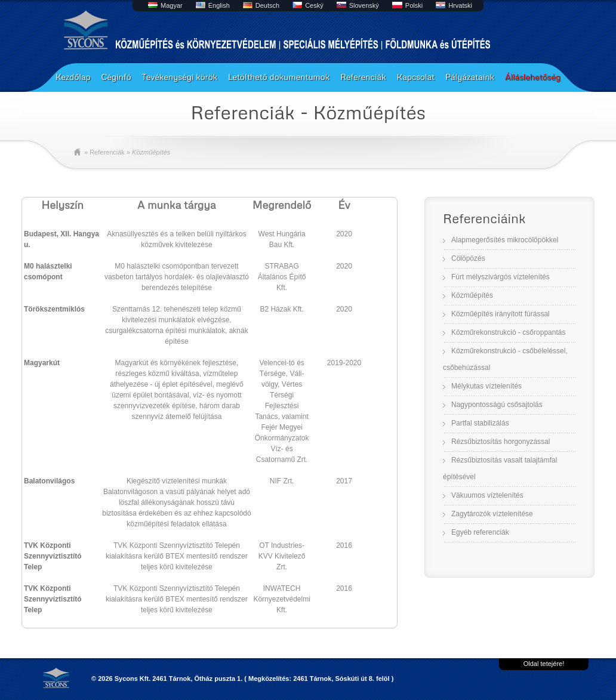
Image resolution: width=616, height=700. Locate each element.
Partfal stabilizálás (480, 423)
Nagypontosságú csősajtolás (497, 405)
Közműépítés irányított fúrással (500, 314)
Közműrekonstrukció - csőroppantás (508, 332)
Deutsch (267, 5)
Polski (414, 5)
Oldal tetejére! (544, 664)
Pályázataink (470, 77)
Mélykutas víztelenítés (486, 386)
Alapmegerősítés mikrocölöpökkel (505, 240)
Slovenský (364, 5)
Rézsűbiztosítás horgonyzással (500, 442)
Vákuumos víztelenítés (487, 495)
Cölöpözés (468, 258)
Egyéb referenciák (480, 532)
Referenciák (363, 77)
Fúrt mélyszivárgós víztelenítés (500, 277)
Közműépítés (472, 295)
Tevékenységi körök (179, 77)
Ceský (314, 5)
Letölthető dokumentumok (279, 77)
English (219, 5)
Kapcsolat (416, 77)
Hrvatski (460, 5)
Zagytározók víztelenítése (492, 514)
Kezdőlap (73, 77)
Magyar (172, 5)
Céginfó (116, 77)
